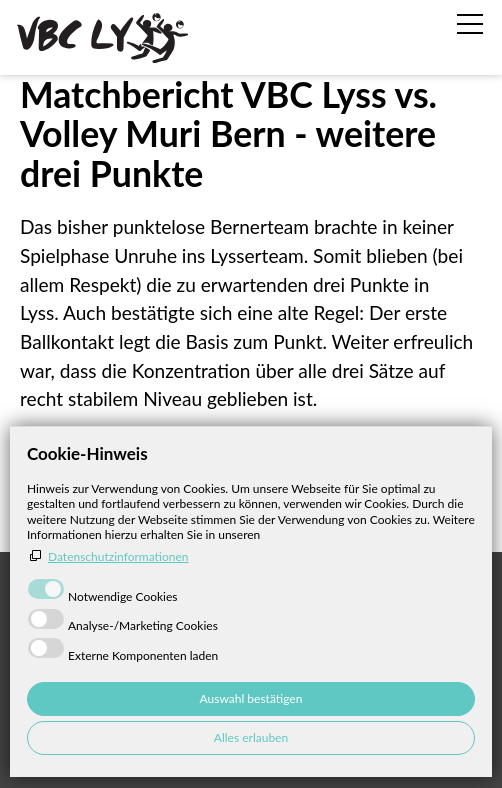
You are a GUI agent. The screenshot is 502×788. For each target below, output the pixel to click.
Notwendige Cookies (123, 596)
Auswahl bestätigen (251, 698)
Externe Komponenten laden (143, 655)
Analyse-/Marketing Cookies (143, 625)
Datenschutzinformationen (118, 556)
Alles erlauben (251, 737)
